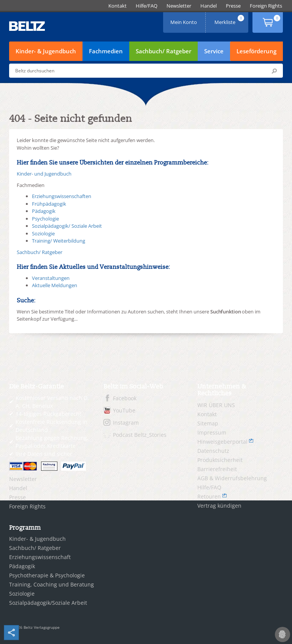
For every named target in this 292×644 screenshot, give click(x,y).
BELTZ (27, 26)
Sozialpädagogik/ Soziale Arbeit (67, 226)
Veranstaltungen (51, 278)
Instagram (126, 423)
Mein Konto (184, 20)
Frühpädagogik (49, 204)
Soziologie (43, 233)
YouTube (124, 410)
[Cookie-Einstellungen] (282, 634)
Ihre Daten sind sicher (44, 454)
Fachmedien (106, 51)
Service (214, 51)
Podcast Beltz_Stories (140, 435)
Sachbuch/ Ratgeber (163, 51)
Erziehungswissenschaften (62, 196)
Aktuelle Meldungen (55, 285)
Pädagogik (44, 211)
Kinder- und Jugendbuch (44, 174)
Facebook (125, 398)
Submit (274, 71)
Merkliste (230, 20)
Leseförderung (256, 51)
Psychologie (45, 219)
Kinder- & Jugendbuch (46, 51)
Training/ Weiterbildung (59, 241)
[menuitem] (117, 6)
